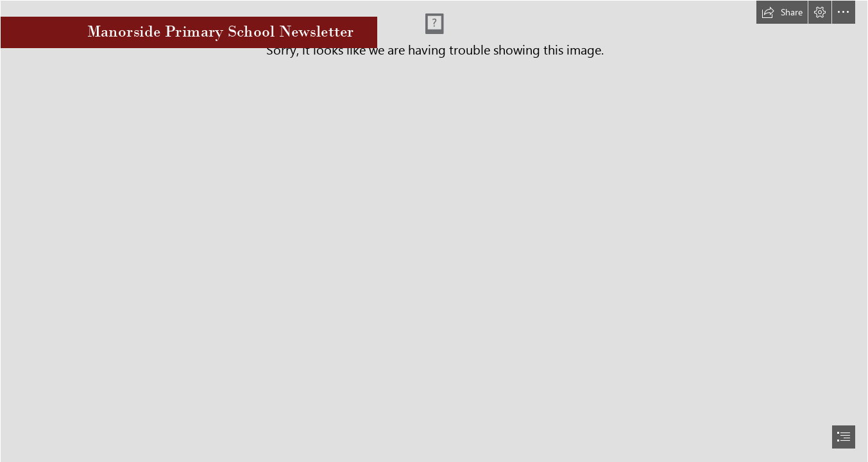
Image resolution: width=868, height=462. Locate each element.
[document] (434, 231)
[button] (782, 12)
